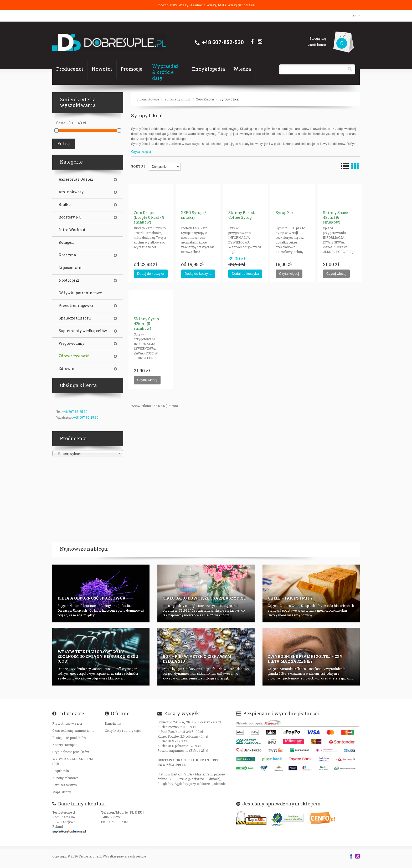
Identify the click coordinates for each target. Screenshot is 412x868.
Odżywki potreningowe (80, 293)
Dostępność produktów (69, 738)
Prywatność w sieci (67, 723)
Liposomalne (71, 268)
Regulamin (61, 771)
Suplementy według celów (83, 331)
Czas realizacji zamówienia (73, 730)
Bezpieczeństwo (65, 785)
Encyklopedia (208, 69)
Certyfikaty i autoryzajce (123, 730)
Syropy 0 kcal (229, 99)
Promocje (132, 69)
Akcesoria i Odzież (76, 179)
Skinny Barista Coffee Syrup (242, 215)
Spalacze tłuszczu (75, 318)
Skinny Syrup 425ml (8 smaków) (146, 324)
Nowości (102, 69)
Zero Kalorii (205, 99)
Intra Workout (72, 230)
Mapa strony (62, 792)
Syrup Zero (286, 213)
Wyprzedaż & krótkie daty (165, 72)
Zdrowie (66, 369)
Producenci (70, 69)
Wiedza (242, 69)
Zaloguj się (318, 38)
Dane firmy (113, 723)
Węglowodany (71, 343)
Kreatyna (67, 255)
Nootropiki (69, 280)
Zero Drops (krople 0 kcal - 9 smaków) (149, 217)
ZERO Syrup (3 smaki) (194, 215)
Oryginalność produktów (71, 752)
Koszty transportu (66, 745)
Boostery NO (70, 217)
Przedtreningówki (76, 306)
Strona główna (148, 99)
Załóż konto (317, 45)
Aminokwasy (71, 192)
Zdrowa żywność (177, 99)
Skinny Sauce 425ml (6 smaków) (335, 217)
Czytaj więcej (141, 151)
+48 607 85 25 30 (75, 412)
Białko (65, 205)
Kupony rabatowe (65, 778)
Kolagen (66, 242)
